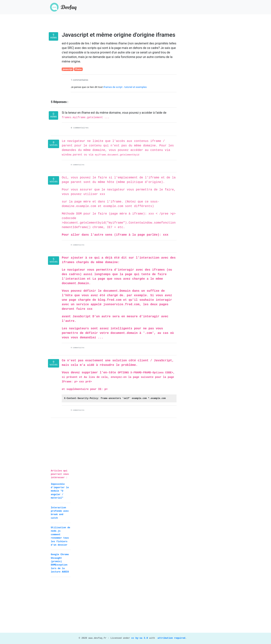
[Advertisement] (135, 606)
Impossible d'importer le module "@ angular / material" (60, 491)
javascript (68, 69)
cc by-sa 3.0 (139, 638)
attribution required (171, 638)
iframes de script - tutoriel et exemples (125, 87)
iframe (78, 69)
